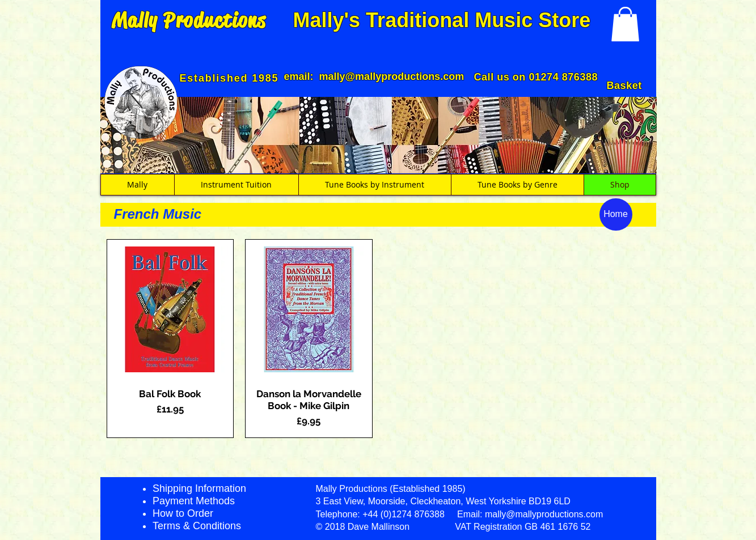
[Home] (616, 214)
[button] (625, 24)
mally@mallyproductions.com (392, 76)
